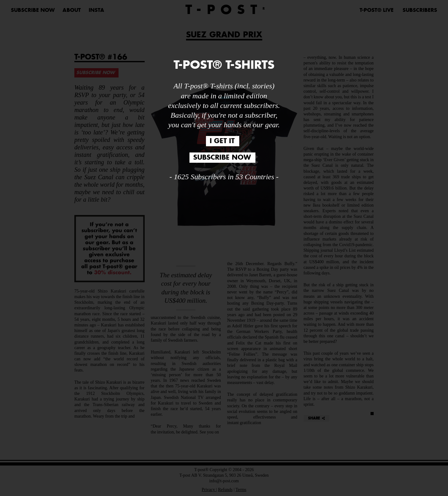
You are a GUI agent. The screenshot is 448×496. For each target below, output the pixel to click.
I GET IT (222, 141)
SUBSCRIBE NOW (222, 158)
